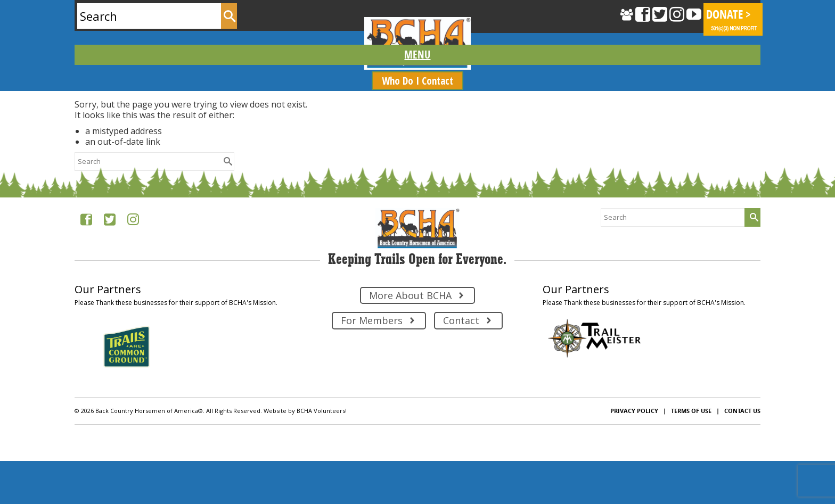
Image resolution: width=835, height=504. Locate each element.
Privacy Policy (634, 411)
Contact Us (742, 411)
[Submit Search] (229, 16)
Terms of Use (691, 411)
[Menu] (417, 55)
